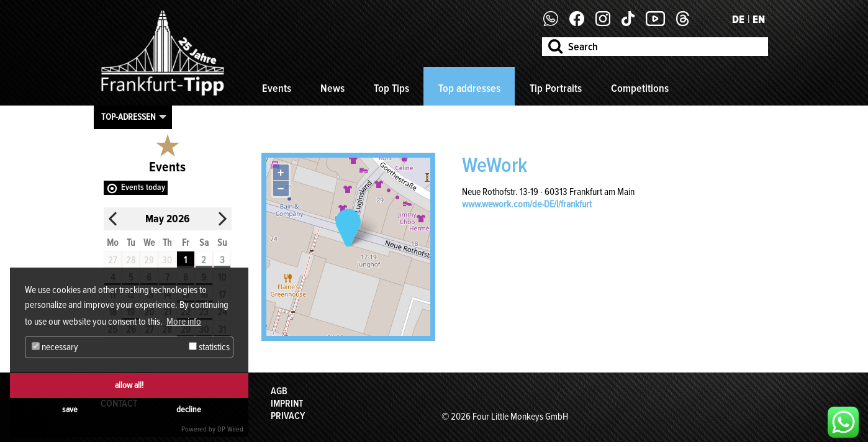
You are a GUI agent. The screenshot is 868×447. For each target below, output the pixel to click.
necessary (55, 347)
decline (189, 409)
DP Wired (230, 429)
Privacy (288, 416)
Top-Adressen (129, 117)
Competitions (640, 88)
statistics (209, 347)
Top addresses (469, 88)
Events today (143, 187)
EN (759, 19)
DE (738, 19)
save (70, 409)
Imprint (287, 404)
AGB (279, 391)
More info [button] (184, 322)
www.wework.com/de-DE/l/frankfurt (527, 204)
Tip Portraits (556, 88)
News (332, 88)
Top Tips (391, 88)
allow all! (129, 385)
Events (277, 88)
